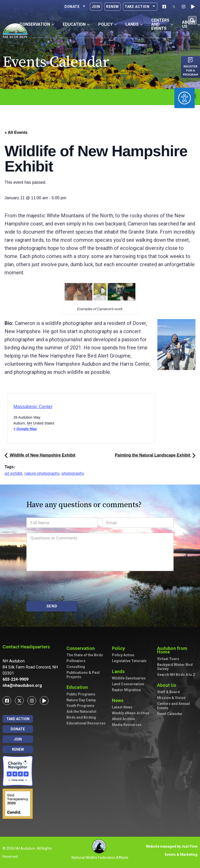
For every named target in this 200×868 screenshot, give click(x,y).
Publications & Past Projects (83, 675)
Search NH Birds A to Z (176, 675)
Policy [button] (107, 24)
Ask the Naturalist (81, 712)
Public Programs (81, 694)
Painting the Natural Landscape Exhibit (155, 455)
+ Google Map (25, 429)
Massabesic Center (33, 407)
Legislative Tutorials (129, 661)
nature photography (42, 473)
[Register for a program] (191, 60)
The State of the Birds (85, 655)
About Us (168, 685)
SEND (52, 606)
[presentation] (65, 586)
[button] (192, 20)
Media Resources (127, 725)
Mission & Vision (171, 698)
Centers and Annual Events (173, 706)
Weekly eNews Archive (131, 713)
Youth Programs (80, 706)
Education (78, 687)
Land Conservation (128, 684)
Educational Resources (86, 723)
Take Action (140, 7)
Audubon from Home (177, 650)
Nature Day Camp (81, 700)
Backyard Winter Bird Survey (175, 667)
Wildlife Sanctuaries (129, 678)
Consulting (76, 667)
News (119, 700)
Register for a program (190, 70)
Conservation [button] (37, 24)
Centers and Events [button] (162, 24)
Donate (75, 7)
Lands (120, 671)
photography (73, 473)
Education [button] (76, 24)
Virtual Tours (168, 659)
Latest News (122, 707)
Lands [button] (134, 24)
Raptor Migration (126, 690)
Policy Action (123, 655)
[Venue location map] (103, 420)
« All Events (16, 132)
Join (96, 7)
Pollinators (76, 661)
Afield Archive (123, 719)
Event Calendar (170, 714)
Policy (120, 648)
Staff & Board (168, 692)
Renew (112, 7)
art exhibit (13, 473)
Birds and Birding (81, 717)
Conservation (82, 648)
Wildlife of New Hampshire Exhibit (40, 455)
